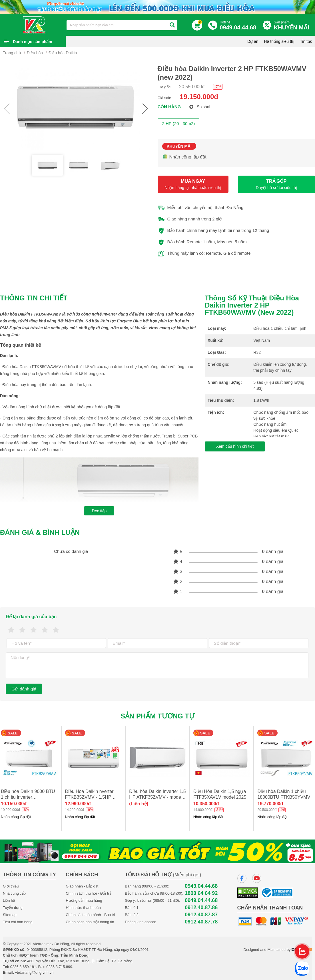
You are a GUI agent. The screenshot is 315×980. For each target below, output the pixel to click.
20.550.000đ (192, 87)
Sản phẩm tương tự (157, 716)
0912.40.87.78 (201, 922)
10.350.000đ (206, 804)
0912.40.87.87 (201, 915)
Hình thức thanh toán (83, 908)
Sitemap (10, 915)
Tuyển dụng (13, 908)
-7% (218, 87)
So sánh (200, 107)
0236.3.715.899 (59, 967)
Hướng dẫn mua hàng (84, 900)
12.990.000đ (78, 804)
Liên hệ (9, 900)
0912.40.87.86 (201, 908)
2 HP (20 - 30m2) (179, 123)
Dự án (253, 41)
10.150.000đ (14, 804)
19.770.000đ (270, 804)
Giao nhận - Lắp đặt (82, 886)
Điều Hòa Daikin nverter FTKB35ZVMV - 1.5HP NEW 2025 (89, 797)
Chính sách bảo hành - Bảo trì (90, 915)
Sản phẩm (293, 26)
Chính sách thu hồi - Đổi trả (89, 893)
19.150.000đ (199, 97)
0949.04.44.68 (201, 886)
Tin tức (306, 41)
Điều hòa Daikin (63, 53)
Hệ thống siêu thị (279, 41)
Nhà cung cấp (14, 893)
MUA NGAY (193, 184)
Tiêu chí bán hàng (18, 922)
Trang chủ (12, 53)
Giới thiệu (11, 886)
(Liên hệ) (139, 804)
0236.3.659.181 (23, 967)
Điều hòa (35, 53)
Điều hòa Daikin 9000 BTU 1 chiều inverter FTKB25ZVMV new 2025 (28, 797)
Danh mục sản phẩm (33, 42)
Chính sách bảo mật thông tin (90, 922)
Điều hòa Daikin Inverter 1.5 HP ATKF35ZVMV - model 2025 (157, 797)
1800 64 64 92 (201, 893)
